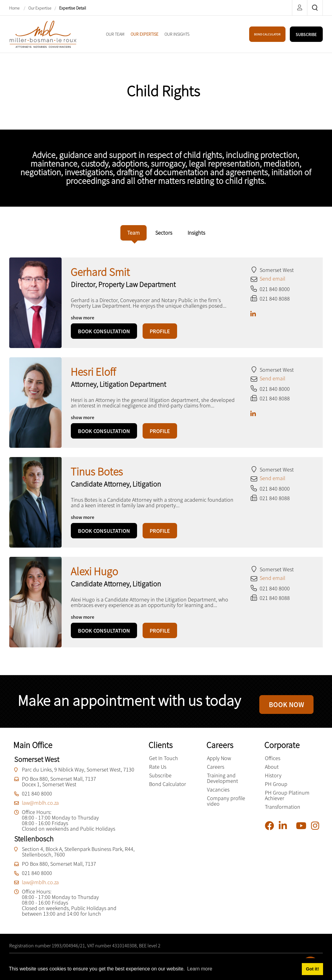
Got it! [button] (312, 969)
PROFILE (160, 331)
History (273, 780)
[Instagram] (317, 830)
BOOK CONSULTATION (104, 331)
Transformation (283, 811)
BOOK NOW (286, 707)
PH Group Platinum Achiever (287, 800)
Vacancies (218, 794)
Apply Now (219, 762)
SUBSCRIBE (306, 34)
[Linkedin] (285, 830)
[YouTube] (304, 830)
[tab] (134, 233)
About (272, 771)
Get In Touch (164, 762)
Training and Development (223, 782)
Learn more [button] (200, 969)
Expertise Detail (73, 8)
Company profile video (226, 805)
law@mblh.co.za (40, 807)
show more (83, 318)
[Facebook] (272, 830)
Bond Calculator (168, 788)
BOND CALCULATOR (267, 34)
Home (15, 8)
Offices (273, 762)
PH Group (276, 788)
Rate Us (158, 771)
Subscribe (160, 780)
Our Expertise (40, 8)
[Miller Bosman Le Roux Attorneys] (43, 33)
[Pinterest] (294, 832)
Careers (216, 771)
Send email (272, 279)
